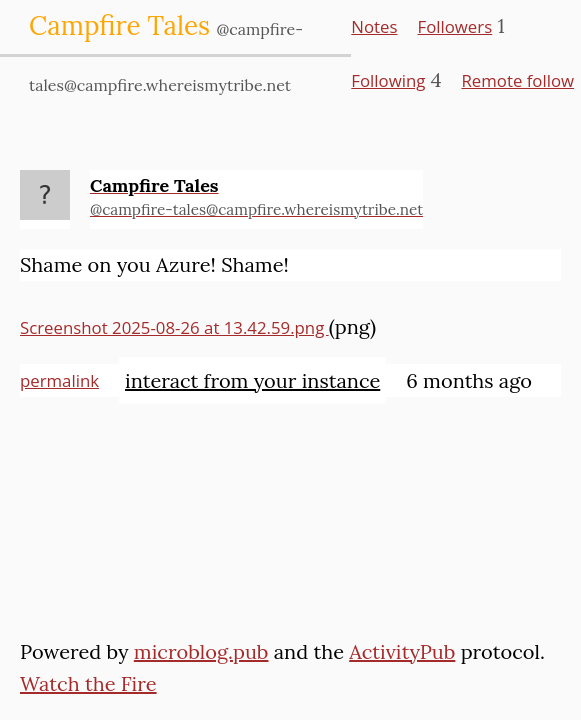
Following (388, 80)
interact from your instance (252, 380)
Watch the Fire (88, 683)
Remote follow (517, 80)
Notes (374, 26)
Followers (455, 26)
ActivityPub (402, 651)
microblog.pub (201, 651)
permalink (59, 380)
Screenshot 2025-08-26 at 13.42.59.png (174, 327)
